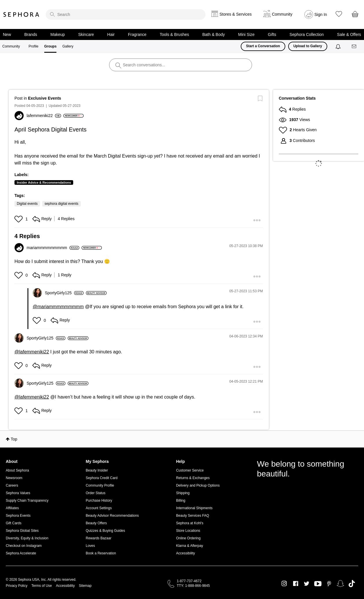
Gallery (68, 46)
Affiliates (12, 508)
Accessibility (185, 553)
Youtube (318, 584)
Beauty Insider (97, 470)
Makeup (58, 34)
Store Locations (188, 531)
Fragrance (137, 34)
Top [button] (14, 439)
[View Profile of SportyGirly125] (64, 293)
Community (11, 46)
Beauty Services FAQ (192, 516)
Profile (34, 46)
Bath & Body (214, 34)
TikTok (352, 584)
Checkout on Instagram (24, 546)
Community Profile (100, 485)
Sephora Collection (307, 34)
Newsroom (14, 478)
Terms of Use (42, 586)
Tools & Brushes (174, 34)
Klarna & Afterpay (189, 546)
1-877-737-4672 (189, 581)
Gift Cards (14, 523)
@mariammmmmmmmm (58, 307)
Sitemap (85, 586)
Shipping (183, 493)
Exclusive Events (45, 98)
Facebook (296, 584)
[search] (126, 14)
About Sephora (17, 470)
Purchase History (99, 501)
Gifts (272, 34)
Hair (111, 34)
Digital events (27, 204)
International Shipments (194, 508)
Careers (12, 485)
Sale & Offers (349, 34)
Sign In (321, 14)
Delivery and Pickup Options (198, 485)
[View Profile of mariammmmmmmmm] (53, 248)
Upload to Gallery (308, 46)
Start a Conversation (263, 46)
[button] (19, 219)
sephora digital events (61, 204)
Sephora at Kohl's (190, 523)
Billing (181, 501)
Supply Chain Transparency (27, 501)
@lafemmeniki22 (32, 352)
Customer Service (190, 470)
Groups (50, 46)
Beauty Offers (96, 523)
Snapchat (340, 584)
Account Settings (99, 508)
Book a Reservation (101, 553)
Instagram (284, 584)
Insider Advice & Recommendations (44, 182)
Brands (31, 34)
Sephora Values (18, 493)
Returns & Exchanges (193, 478)
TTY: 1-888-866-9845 (193, 586)
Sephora (21, 14)
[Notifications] (339, 46)
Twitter (307, 584)
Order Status (95, 493)
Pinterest (329, 584)
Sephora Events (18, 516)
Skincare (86, 34)
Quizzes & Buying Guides (105, 531)
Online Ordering (188, 538)
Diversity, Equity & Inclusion (27, 538)
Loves (90, 546)
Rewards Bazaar (99, 538)
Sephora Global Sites (22, 531)
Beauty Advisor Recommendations (112, 516)
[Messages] (354, 46)
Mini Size (246, 34)
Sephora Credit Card (102, 478)
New (7, 34)
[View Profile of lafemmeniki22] (44, 116)
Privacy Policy (17, 586)
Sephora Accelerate (21, 553)
